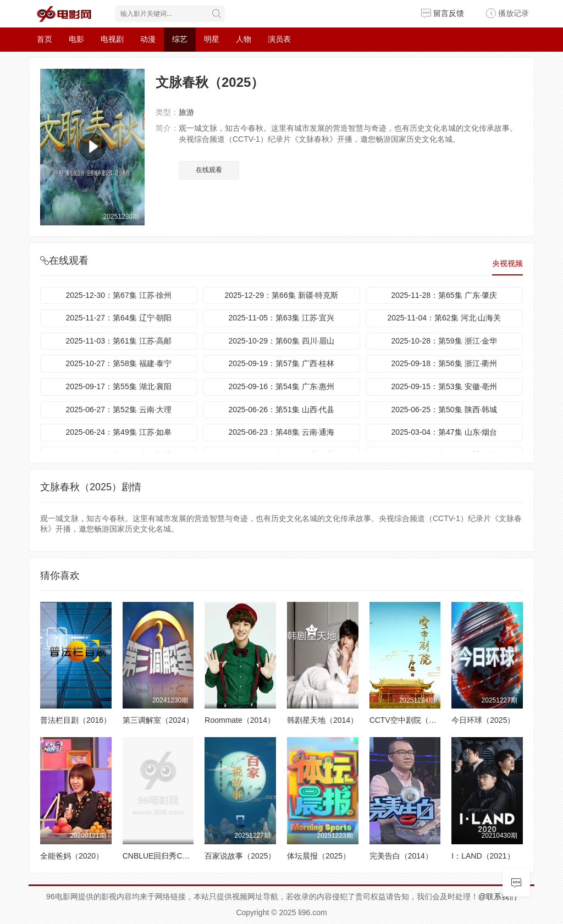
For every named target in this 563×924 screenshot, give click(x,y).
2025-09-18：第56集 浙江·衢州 (444, 363)
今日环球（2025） (483, 720)
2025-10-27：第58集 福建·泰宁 (119, 363)
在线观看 (209, 170)
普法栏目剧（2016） (76, 720)
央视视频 (507, 263)
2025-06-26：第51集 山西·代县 (281, 410)
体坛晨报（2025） (319, 856)
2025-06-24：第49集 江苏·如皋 (119, 432)
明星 (212, 39)
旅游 (186, 112)
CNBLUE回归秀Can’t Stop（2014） (184, 856)
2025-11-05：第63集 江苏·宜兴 (281, 318)
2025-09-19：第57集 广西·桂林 (281, 363)
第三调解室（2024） (158, 720)
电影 (76, 39)
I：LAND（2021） (483, 856)
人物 (244, 39)
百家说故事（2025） (240, 856)
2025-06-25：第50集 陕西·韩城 (444, 410)
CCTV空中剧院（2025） (412, 720)
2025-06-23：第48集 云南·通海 (281, 432)
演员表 (279, 39)
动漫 (148, 39)
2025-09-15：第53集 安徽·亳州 (444, 386)
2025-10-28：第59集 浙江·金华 (444, 341)
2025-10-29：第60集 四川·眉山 (281, 341)
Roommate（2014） (240, 720)
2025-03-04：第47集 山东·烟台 (444, 432)
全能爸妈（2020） (72, 856)
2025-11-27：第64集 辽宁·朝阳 (119, 318)
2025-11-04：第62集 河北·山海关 (444, 318)
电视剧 (112, 39)
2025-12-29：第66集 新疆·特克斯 (281, 295)
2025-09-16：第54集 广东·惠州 (281, 386)
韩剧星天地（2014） (322, 720)
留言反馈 (443, 13)
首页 (45, 39)
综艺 (180, 39)
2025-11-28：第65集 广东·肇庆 (444, 295)
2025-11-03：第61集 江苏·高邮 (119, 341)
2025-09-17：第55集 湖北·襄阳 (119, 386)
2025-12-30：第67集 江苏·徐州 (119, 295)
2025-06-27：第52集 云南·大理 (119, 410)
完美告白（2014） (401, 856)
